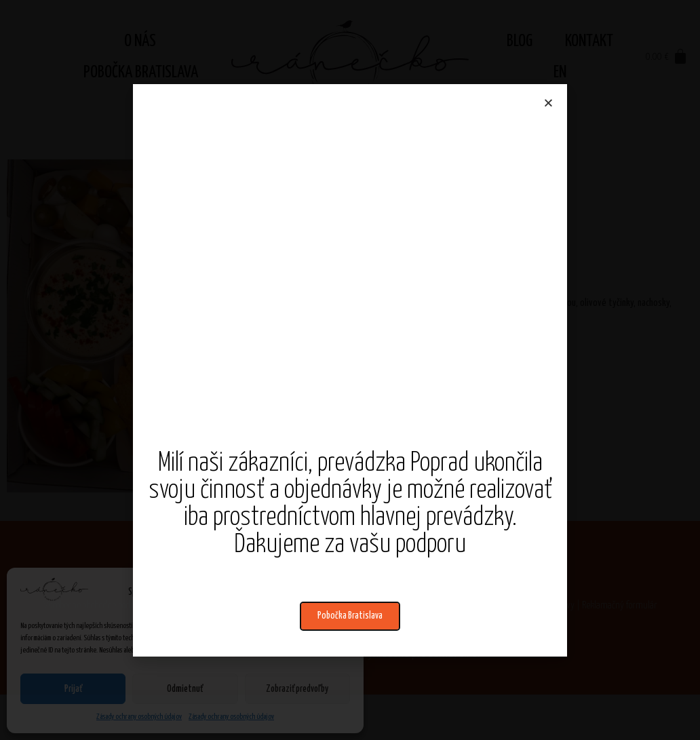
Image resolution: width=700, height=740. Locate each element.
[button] (350, 616)
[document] (350, 370)
